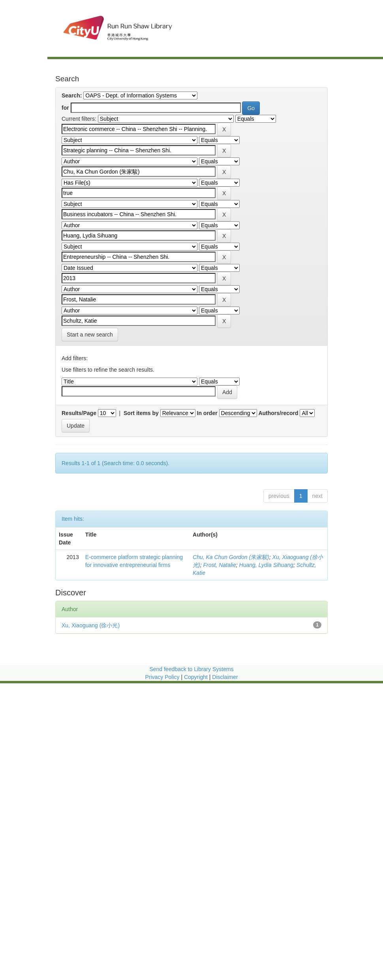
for (65, 108)
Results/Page (79, 413)
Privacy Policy (162, 677)
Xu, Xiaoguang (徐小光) (91, 625)
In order (207, 413)
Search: (72, 95)
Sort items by (141, 413)
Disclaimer (225, 677)
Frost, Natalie (219, 565)
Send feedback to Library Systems (191, 669)
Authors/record (278, 413)
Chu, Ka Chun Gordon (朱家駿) (231, 557)
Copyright (197, 677)
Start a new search (90, 335)
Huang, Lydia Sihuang (267, 565)
